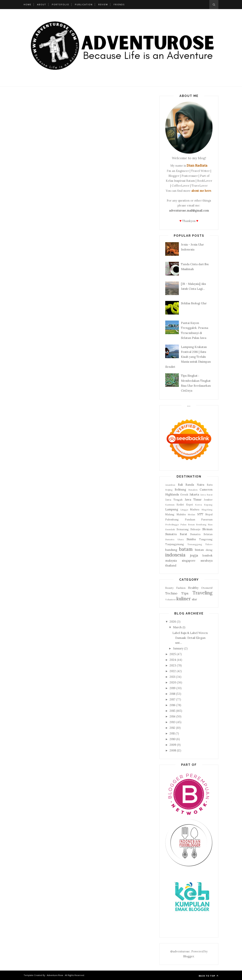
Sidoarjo (195, 529)
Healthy (193, 588)
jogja (194, 555)
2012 (172, 728)
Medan (191, 514)
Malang (170, 514)
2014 (173, 716)
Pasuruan (207, 519)
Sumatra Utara (174, 539)
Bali (180, 485)
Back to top (209, 976)
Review (103, 4)
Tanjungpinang (175, 544)
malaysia (171, 561)
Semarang (183, 529)
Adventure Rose (55, 975)
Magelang (207, 510)
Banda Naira (195, 485)
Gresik (184, 495)
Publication (84, 4)
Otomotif (207, 588)
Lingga (184, 510)
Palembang (172, 519)
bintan (199, 550)
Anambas (170, 485)
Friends (119, 4)
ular (194, 599)
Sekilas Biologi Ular (194, 303)
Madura (195, 509)
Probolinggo (172, 524)
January (178, 648)
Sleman (207, 529)
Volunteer (171, 599)
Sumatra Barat (176, 534)
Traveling (202, 593)
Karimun (170, 505)
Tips (185, 593)
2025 (173, 654)
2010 (173, 739)
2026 (173, 622)
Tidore (209, 544)
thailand (171, 565)
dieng (209, 550)
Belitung (180, 490)
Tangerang (206, 539)
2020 (173, 682)
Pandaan (190, 519)
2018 (172, 694)
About (42, 4)
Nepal (209, 514)
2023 (173, 665)
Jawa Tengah (174, 500)
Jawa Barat (207, 495)
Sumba (191, 539)
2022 (173, 671)
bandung (171, 550)
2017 (172, 699)
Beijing (169, 490)
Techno (171, 593)
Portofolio (60, 4)
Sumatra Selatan (201, 534)
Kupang (208, 505)
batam (186, 549)
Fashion (181, 588)
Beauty (169, 588)
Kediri (180, 505)
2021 (172, 677)
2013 (173, 722)
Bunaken (193, 490)
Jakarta (194, 494)
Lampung (172, 509)
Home (28, 4)
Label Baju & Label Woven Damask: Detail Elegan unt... (190, 638)
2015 (172, 711)
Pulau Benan (187, 524)
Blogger (188, 956)
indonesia (175, 555)
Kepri (190, 505)
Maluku (181, 514)
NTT (200, 514)
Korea (199, 505)
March (177, 627)
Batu (210, 485)
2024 (173, 660)
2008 (173, 750)
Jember (208, 500)
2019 (173, 688)
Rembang (201, 524)
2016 (173, 705)
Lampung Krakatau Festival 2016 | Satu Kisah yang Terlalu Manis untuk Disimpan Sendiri (188, 357)
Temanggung (195, 544)
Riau (210, 524)
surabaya (207, 561)
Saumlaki (170, 529)
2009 (173, 745)
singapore (189, 561)
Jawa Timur (193, 500)
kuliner (184, 599)
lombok (207, 555)
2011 (172, 733)
